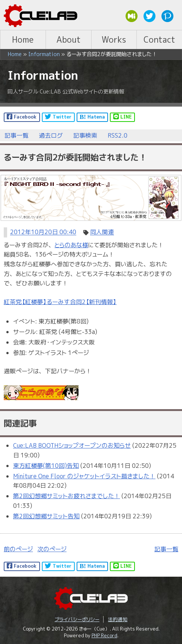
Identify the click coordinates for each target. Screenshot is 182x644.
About (69, 39)
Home (23, 39)
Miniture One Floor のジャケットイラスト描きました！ (84, 476)
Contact (159, 39)
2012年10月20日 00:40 (43, 232)
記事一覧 (16, 135)
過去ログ (51, 135)
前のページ (18, 549)
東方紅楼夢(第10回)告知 (46, 466)
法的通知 (118, 619)
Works (114, 39)
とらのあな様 (71, 245)
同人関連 (102, 232)
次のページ (52, 549)
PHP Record (104, 635)
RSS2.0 (118, 135)
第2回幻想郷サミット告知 (46, 516)
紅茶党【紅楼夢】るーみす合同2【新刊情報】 (60, 302)
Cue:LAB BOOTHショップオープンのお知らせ (72, 445)
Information (44, 54)
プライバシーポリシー (77, 619)
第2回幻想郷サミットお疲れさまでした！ (67, 496)
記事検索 (85, 135)
